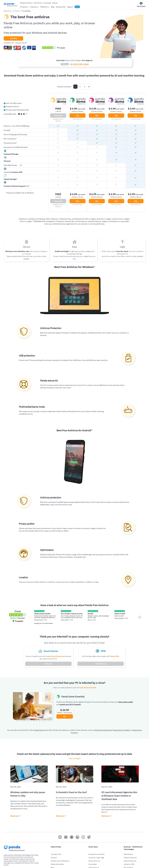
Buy (78, 116)
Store (77, 7)
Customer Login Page (96, 858)
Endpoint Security (130, 858)
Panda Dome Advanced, (103, 730)
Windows (27, 863)
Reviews (54, 858)
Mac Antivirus (38, 3)
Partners (55, 3)
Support (70, 7)
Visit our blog (74, 759)
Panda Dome (39, 730)
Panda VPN (114, 656)
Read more (15, 816)
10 (89, 87)
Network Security (130, 861)
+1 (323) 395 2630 (79, 64)
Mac (32, 863)
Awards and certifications (60, 861)
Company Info (56, 854)
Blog (53, 7)
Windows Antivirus (26, 3)
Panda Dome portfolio (96, 854)
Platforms (45, 7)
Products (24, 7)
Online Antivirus (94, 861)
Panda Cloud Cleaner (54, 656)
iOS (7, 865)
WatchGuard (128, 854)
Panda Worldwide (57, 864)
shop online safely (126, 702)
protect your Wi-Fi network (70, 704)
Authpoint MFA (129, 864)
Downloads (47, 3)
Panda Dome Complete (121, 730)
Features (35, 7)
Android (36, 863)
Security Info (61, 7)
